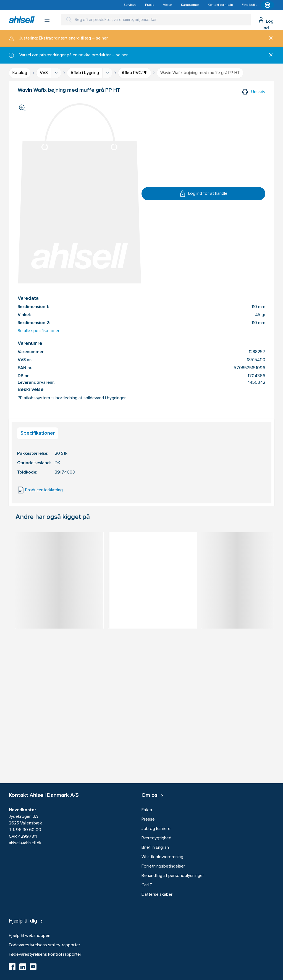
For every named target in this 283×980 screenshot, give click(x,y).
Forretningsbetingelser (163, 866)
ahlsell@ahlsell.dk (25, 843)
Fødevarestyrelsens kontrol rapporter (45, 955)
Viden (168, 5)
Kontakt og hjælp (220, 5)
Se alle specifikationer (39, 331)
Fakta (147, 810)
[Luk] (269, 38)
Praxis (150, 5)
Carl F (147, 885)
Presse (148, 819)
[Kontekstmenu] (268, 5)
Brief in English (155, 848)
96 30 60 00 (29, 830)
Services (130, 5)
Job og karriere (156, 829)
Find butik (249, 5)
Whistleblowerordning (162, 857)
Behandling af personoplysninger (173, 876)
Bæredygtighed (156, 838)
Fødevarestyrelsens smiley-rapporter (44, 945)
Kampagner (190, 5)
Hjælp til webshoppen (30, 936)
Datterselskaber (157, 895)
